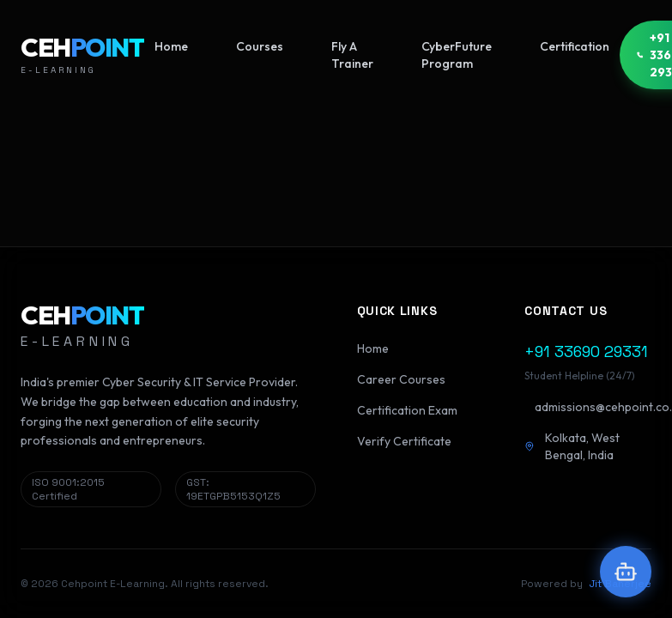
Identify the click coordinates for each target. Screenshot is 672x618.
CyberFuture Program (457, 55)
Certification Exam (407, 410)
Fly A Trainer (352, 55)
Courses (260, 46)
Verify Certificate (404, 441)
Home (171, 46)
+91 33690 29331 (586, 351)
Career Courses (401, 379)
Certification (575, 46)
